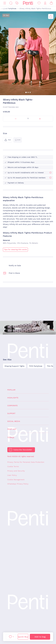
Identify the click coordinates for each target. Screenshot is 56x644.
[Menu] (5, 3)
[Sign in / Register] (45, 3)
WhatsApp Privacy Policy (18, 484)
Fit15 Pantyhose (36, 366)
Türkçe (11, 437)
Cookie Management (16, 480)
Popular (11, 390)
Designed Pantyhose (8, 9)
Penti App (12, 429)
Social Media (14, 421)
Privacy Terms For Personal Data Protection (26, 462)
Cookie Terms (13, 466)
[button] (26, 92)
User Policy (12, 475)
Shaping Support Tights (14, 366)
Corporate (13, 406)
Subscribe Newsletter (23, 450)
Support (11, 413)
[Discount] (17, 3)
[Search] (11, 3)
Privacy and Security (16, 471)
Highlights (13, 398)
